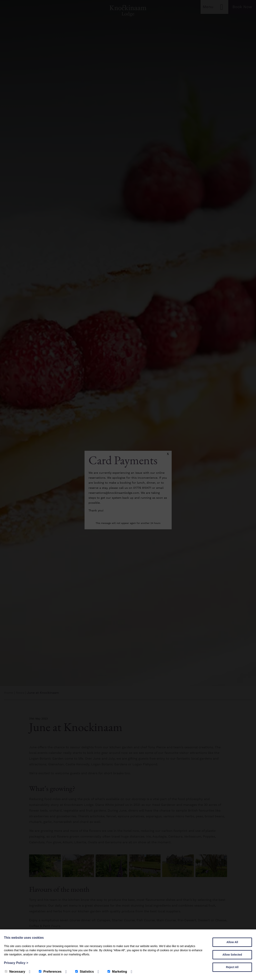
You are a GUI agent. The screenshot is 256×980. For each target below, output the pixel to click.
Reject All (232, 967)
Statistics (85, 972)
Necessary (15, 972)
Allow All (232, 942)
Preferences (50, 972)
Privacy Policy (16, 963)
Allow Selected (232, 955)
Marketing (117, 972)
